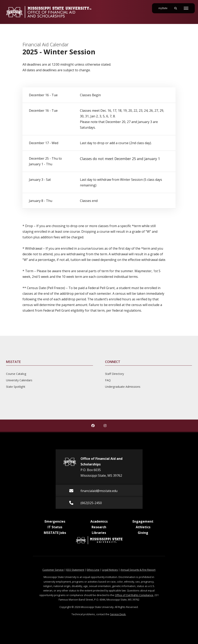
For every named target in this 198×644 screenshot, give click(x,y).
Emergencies (55, 521)
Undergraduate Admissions (123, 387)
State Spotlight (16, 387)
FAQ (108, 380)
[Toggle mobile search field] (176, 8)
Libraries (99, 533)
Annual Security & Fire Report (138, 570)
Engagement (143, 521)
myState (164, 7)
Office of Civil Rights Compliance (134, 595)
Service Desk (118, 614)
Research (99, 527)
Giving (143, 533)
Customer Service (53, 570)
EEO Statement (75, 570)
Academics (99, 521)
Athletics (143, 527)
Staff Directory (114, 374)
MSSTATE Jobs (55, 533)
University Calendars (19, 380)
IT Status (55, 527)
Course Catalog (16, 374)
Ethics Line (93, 570)
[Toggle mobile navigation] (186, 8)
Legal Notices (110, 570)
